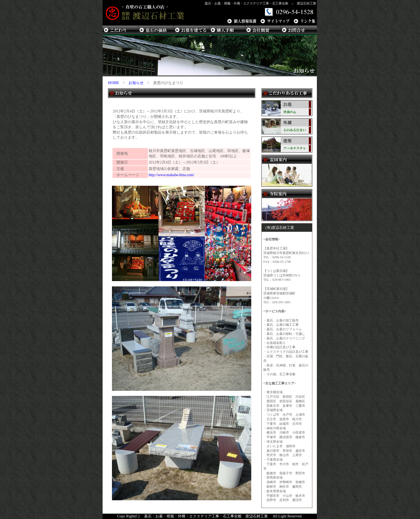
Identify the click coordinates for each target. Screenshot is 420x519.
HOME (113, 83)
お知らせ (136, 83)
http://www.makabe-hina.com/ (171, 175)
